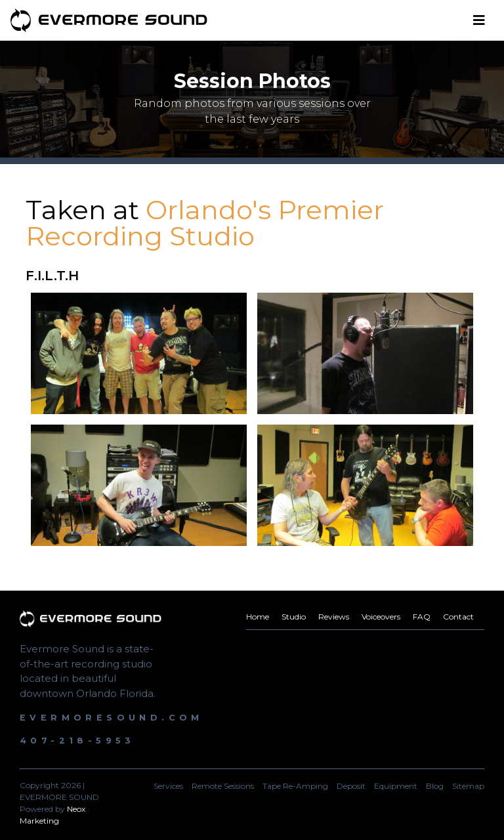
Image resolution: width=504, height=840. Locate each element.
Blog (435, 786)
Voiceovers (381, 617)
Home (258, 617)
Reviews (334, 617)
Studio (294, 617)
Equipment (396, 786)
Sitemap (468, 786)
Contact (458, 617)
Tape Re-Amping (295, 786)
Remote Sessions (223, 786)
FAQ (422, 617)
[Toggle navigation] (479, 20)
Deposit (351, 786)
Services (168, 786)
